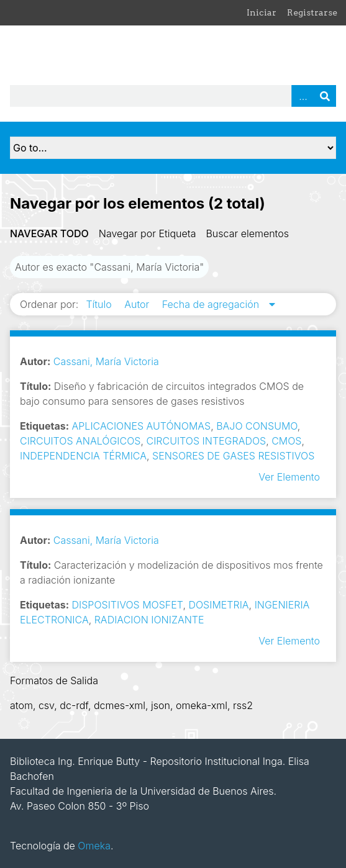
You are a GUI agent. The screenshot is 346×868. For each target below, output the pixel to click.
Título (100, 304)
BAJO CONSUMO (257, 426)
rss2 (243, 705)
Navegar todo (49, 233)
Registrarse (312, 12)
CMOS (286, 441)
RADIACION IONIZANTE (149, 620)
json (161, 705)
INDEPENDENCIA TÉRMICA (83, 456)
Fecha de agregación (212, 304)
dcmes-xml (120, 705)
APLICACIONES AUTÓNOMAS (142, 426)
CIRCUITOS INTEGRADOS (206, 441)
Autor (138, 304)
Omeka (94, 846)
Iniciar (262, 12)
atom (21, 705)
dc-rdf (74, 705)
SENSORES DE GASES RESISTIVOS (233, 456)
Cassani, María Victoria (106, 361)
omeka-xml (202, 705)
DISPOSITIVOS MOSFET (128, 605)
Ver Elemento (289, 477)
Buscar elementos (247, 233)
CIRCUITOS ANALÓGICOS (80, 441)
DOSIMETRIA (218, 605)
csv (46, 705)
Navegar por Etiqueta (148, 233)
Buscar (325, 96)
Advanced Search (303, 96)
